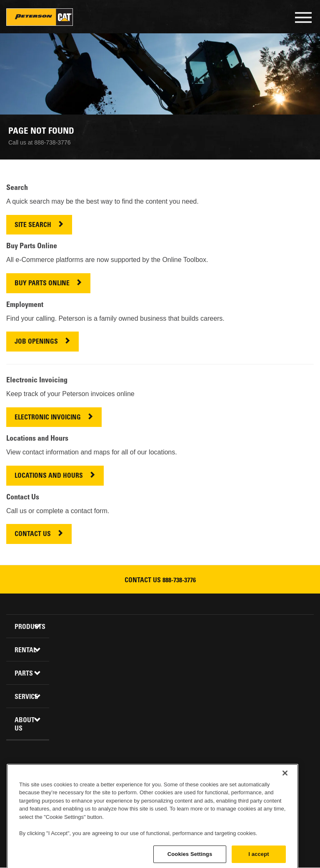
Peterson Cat (40, 17)
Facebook (110, 787)
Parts (24, 674)
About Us (25, 725)
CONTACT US (33, 535)
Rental (25, 651)
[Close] (285, 808)
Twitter (150, 787)
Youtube (170, 787)
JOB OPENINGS (36, 342)
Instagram (190, 787)
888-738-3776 (179, 581)
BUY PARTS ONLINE (42, 284)
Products (29, 627)
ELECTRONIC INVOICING (48, 418)
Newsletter (210, 787)
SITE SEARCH (33, 226)
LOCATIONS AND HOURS (49, 476)
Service (26, 697)
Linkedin (130, 787)
